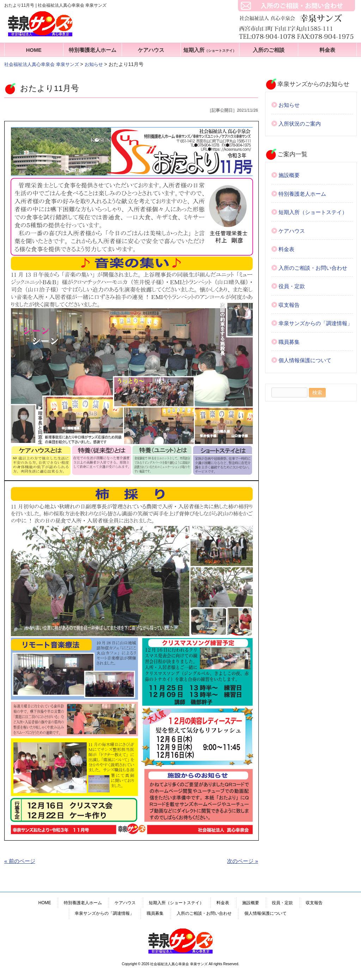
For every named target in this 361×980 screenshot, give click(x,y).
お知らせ (289, 105)
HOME (34, 50)
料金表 (327, 50)
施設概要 (289, 175)
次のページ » (243, 861)
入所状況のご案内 (300, 124)
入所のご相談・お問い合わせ (313, 268)
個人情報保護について (305, 360)
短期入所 (210, 50)
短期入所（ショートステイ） (313, 212)
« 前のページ (20, 861)
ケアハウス (151, 50)
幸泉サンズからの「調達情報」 (316, 323)
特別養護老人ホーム (93, 50)
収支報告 (289, 305)
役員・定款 (292, 286)
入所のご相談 (269, 50)
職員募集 (289, 342)
